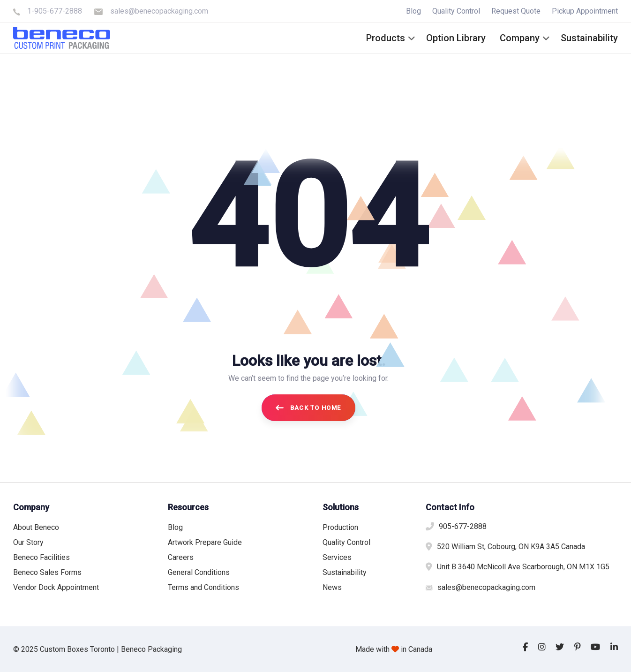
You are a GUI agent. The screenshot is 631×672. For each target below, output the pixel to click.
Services (337, 557)
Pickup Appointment (585, 11)
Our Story (28, 542)
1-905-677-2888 (55, 11)
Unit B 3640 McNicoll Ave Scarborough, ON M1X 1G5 (523, 567)
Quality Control (456, 11)
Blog (413, 11)
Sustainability (345, 572)
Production (340, 527)
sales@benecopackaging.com (159, 11)
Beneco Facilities (41, 557)
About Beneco (36, 527)
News (332, 587)
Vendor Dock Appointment (56, 587)
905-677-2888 (463, 526)
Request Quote (516, 11)
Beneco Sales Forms (47, 572)
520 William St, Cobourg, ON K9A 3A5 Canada (511, 547)
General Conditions (199, 572)
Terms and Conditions (203, 587)
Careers (181, 557)
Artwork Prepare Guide (205, 542)
